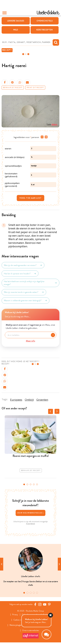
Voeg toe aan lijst (30, 198)
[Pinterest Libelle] (49, 604)
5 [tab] (37, 484)
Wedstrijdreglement (18, 625)
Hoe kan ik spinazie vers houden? (20, 274)
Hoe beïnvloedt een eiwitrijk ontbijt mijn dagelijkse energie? (30, 283)
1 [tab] (24, 484)
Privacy (15, 615)
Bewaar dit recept (13, 88)
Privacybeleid (30, 524)
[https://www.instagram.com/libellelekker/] (40, 604)
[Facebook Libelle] (35, 604)
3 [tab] (31, 484)
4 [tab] (34, 484)
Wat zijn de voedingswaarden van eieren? (23, 265)
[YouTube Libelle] (45, 604)
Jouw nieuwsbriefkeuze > (31, 513)
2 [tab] (27, 484)
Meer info (30, 341)
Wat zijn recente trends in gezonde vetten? (24, 292)
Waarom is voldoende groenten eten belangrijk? (26, 300)
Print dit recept (35, 88)
